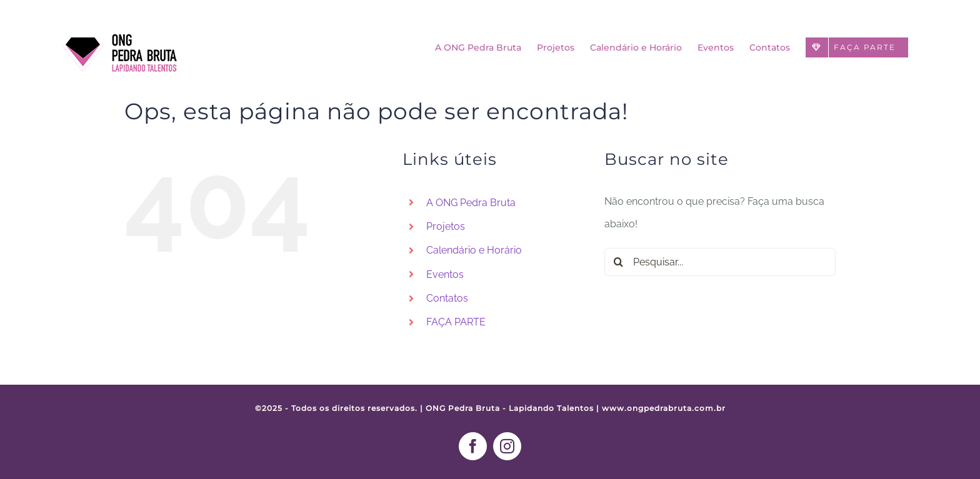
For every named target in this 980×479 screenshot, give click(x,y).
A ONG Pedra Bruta (471, 203)
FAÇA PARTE (456, 322)
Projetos (446, 226)
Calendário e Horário (474, 250)
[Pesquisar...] (720, 262)
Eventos (445, 274)
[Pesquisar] (618, 262)
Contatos (447, 298)
